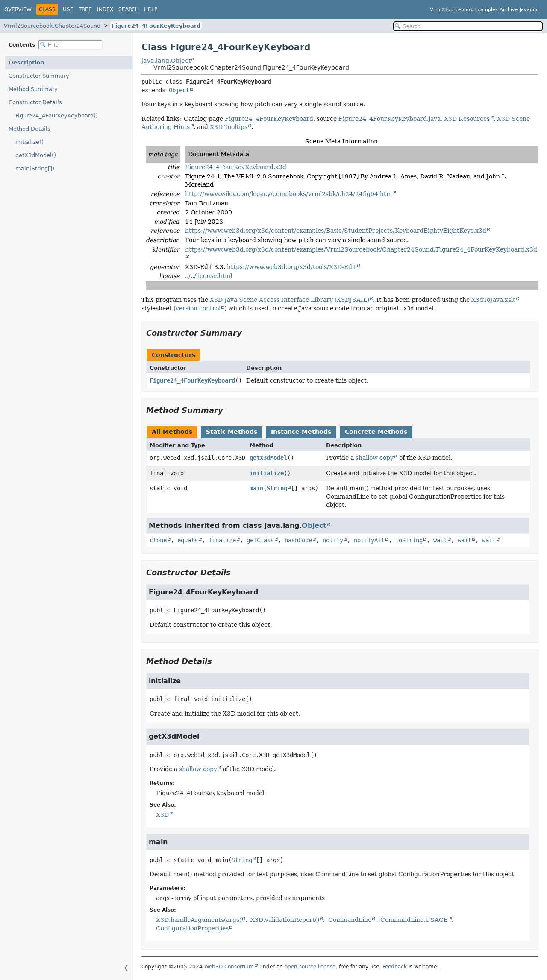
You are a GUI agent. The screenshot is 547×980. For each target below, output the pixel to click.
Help (151, 9)
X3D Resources (467, 119)
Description (26, 63)
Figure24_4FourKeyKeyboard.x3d (236, 167)
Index (105, 9)
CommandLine (350, 920)
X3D (162, 815)
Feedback (395, 967)
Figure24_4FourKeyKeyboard (156, 26)
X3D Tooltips (229, 127)
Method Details (29, 129)
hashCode (298, 540)
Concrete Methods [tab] (376, 432)
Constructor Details (35, 102)
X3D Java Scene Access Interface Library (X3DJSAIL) (290, 300)
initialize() (29, 142)
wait (440, 540)
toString (409, 540)
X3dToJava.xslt (493, 300)
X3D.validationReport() (285, 920)
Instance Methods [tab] (301, 432)
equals (188, 540)
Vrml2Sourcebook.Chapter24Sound (52, 26)
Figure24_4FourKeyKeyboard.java (390, 119)
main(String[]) (35, 168)
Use (68, 9)
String (277, 488)
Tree (85, 9)
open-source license (310, 967)
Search (129, 9)
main (256, 488)
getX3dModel (268, 458)
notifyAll (369, 540)
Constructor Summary (39, 76)
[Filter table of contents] (71, 45)
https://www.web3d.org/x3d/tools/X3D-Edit (292, 267)
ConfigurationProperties (192, 928)
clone (158, 540)
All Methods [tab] (172, 432)
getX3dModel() (36, 155)
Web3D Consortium (229, 967)
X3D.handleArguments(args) (199, 920)
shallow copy (375, 458)
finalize (222, 540)
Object (179, 90)
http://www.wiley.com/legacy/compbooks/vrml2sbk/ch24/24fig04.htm (288, 194)
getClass (260, 540)
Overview (18, 9)
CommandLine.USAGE (414, 920)
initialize (267, 473)
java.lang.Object (166, 61)
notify (333, 540)
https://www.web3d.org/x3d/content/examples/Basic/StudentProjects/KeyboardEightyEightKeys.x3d (336, 231)
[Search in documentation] (468, 26)
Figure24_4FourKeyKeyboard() (57, 116)
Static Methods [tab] (232, 432)
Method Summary (33, 89)
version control (198, 308)
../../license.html (209, 276)
